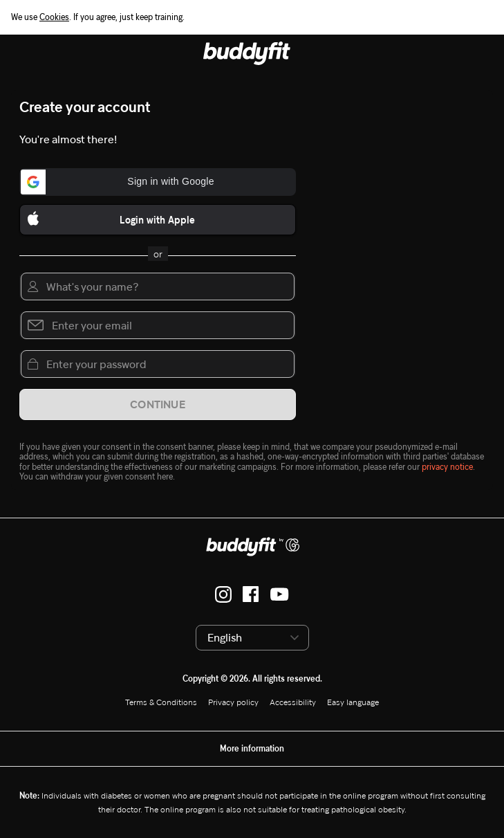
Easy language (353, 702)
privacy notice (447, 467)
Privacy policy (233, 702)
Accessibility (293, 702)
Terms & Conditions (161, 702)
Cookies (54, 17)
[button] (158, 182)
